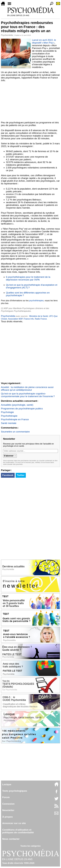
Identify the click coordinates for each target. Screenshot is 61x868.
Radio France (41, 319)
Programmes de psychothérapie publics (22, 409)
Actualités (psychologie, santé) (17, 405)
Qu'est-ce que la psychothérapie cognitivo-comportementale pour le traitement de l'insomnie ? (28, 395)
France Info (29, 319)
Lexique (7, 784)
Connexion (8, 804)
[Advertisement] (30, 102)
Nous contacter (11, 839)
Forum (6, 797)
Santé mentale (9, 423)
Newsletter (8, 810)
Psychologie (7, 412)
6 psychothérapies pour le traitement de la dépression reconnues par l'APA (28, 278)
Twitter (21, 475)
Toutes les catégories (30, 846)
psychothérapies (36, 301)
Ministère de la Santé (39, 316)
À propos (7, 817)
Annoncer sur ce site (14, 823)
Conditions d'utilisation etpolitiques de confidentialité (18, 831)
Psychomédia (7, 35)
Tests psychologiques (15, 791)
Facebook (8, 475)
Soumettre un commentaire (15, 432)
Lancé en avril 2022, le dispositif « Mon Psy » (44, 41)
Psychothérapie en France (15, 419)
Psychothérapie (9, 416)
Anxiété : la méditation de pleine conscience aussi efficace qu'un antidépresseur (27, 389)
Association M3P (15, 319)
